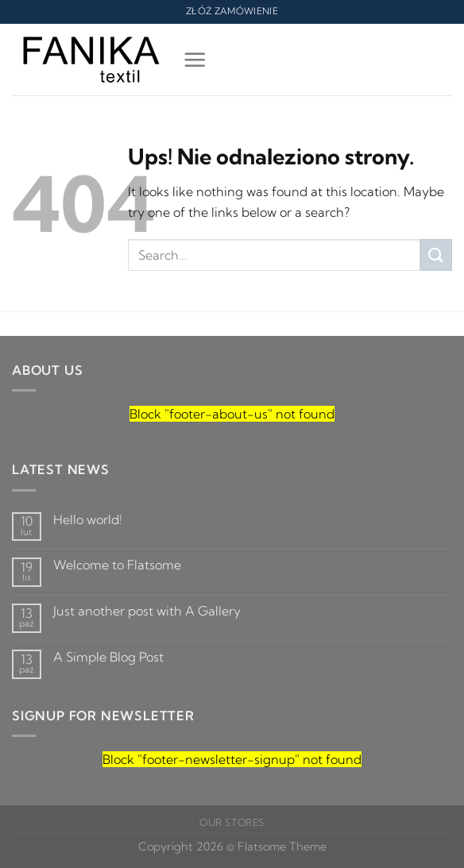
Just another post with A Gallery (147, 611)
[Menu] (192, 59)
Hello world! (88, 520)
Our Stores (232, 822)
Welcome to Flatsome (117, 565)
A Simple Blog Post (108, 657)
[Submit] (436, 255)
